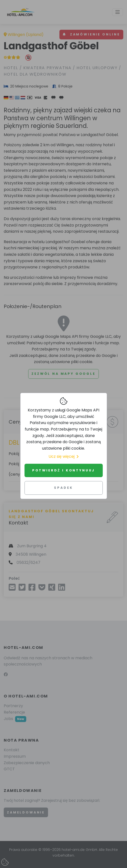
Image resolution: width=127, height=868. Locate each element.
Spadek (63, 488)
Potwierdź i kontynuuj (63, 470)
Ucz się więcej (63, 456)
